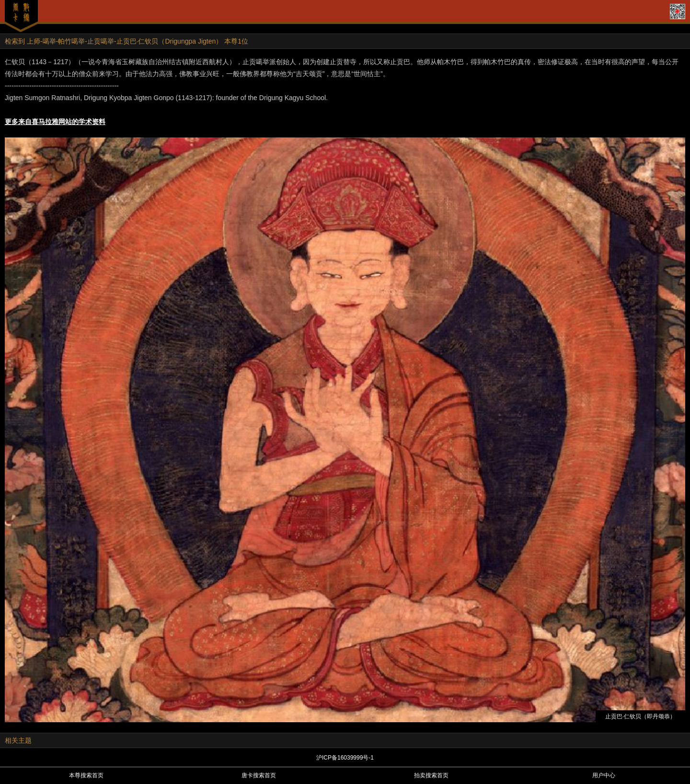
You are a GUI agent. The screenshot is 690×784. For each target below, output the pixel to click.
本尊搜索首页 (86, 775)
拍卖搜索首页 (431, 775)
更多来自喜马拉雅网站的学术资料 (55, 122)
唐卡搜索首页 (259, 775)
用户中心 (604, 775)
